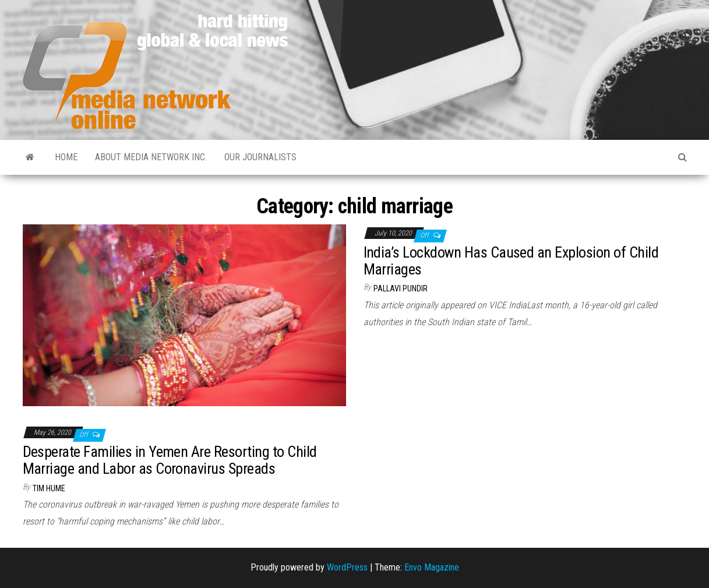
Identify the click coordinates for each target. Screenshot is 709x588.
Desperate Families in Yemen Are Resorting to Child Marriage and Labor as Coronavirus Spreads (170, 460)
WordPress (347, 567)
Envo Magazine (432, 567)
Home (66, 157)
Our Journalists (260, 157)
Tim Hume (49, 488)
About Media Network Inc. (151, 157)
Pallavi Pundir (401, 288)
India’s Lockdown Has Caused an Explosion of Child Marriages (511, 261)
